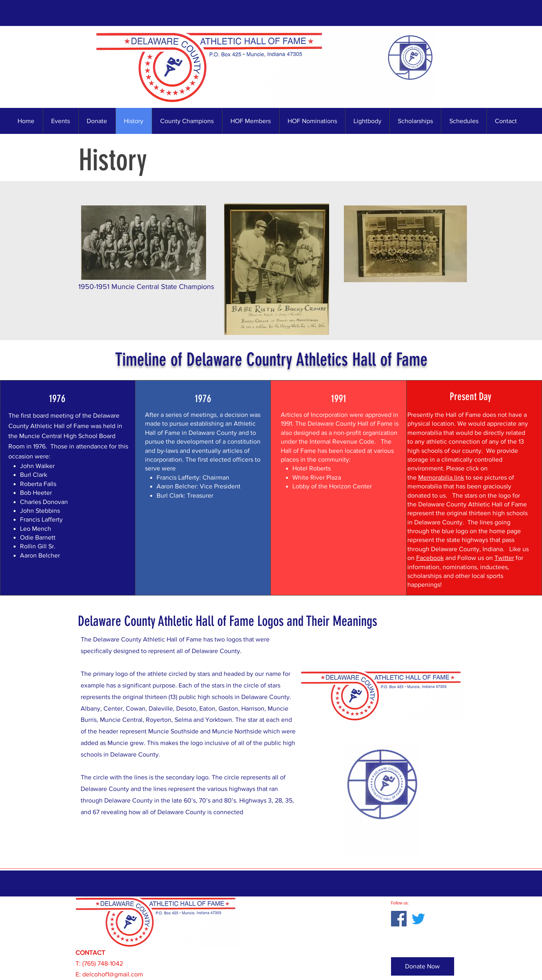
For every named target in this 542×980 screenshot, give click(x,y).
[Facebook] (399, 919)
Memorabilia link (441, 477)
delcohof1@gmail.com (113, 974)
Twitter (504, 558)
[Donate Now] (423, 966)
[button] (187, 121)
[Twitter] (418, 919)
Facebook (430, 558)
